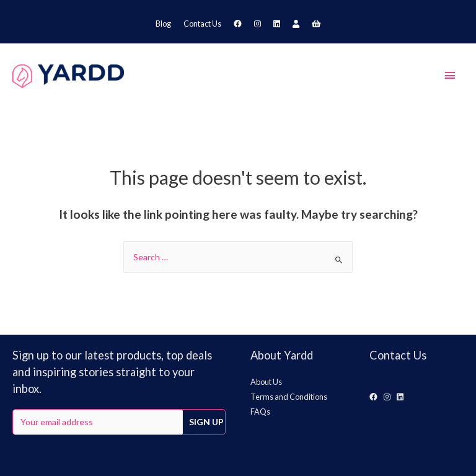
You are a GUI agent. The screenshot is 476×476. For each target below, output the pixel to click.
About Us (266, 382)
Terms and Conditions (289, 397)
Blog (163, 24)
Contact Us (202, 24)
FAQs (260, 412)
